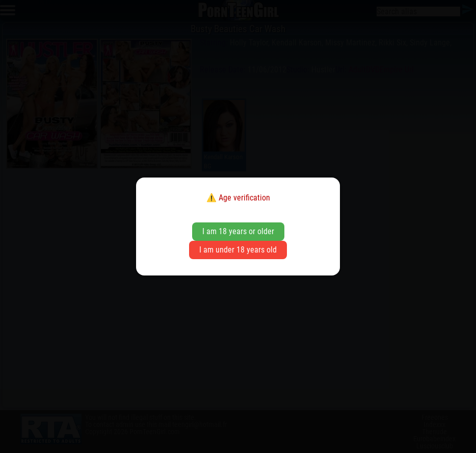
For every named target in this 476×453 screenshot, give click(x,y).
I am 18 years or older (238, 231)
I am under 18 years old (238, 250)
